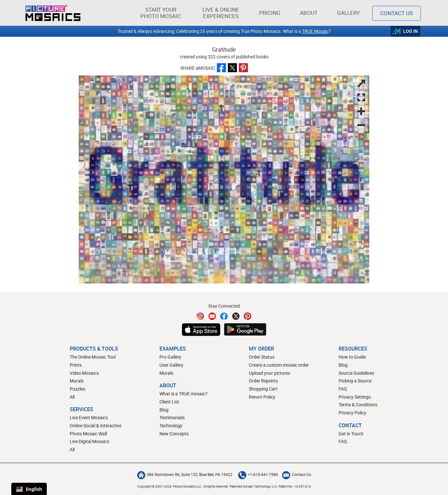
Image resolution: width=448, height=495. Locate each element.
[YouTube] (212, 316)
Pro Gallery (170, 357)
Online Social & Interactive (96, 426)
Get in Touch (351, 434)
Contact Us (297, 474)
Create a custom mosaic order (279, 365)
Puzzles (77, 389)
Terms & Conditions (358, 405)
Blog (164, 410)
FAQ (343, 389)
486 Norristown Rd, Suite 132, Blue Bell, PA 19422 (185, 474)
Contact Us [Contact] (397, 13)
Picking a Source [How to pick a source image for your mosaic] (355, 381)
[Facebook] (224, 316)
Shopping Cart (263, 389)
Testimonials (172, 417)
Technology (171, 426)
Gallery (348, 13)
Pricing (270, 13)
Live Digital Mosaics (89, 441)
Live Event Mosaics (89, 417)
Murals (77, 381)
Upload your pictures (270, 373)
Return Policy (262, 397)
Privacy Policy (352, 413)
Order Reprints (263, 381)
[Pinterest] (248, 316)
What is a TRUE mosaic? (183, 394)
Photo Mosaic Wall (88, 434)
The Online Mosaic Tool (93, 357)
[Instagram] (200, 316)
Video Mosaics (84, 373)
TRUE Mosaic (315, 31)
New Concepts (174, 434)
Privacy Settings (355, 397)
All (72, 397)
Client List (169, 402)
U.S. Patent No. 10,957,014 (291, 486)
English (29, 489)
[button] (161, 13)
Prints (76, 365)
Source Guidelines (356, 373)
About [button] (310, 13)
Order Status (262, 357)
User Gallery (171, 365)
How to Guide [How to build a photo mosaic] (352, 357)
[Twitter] (236, 316)
